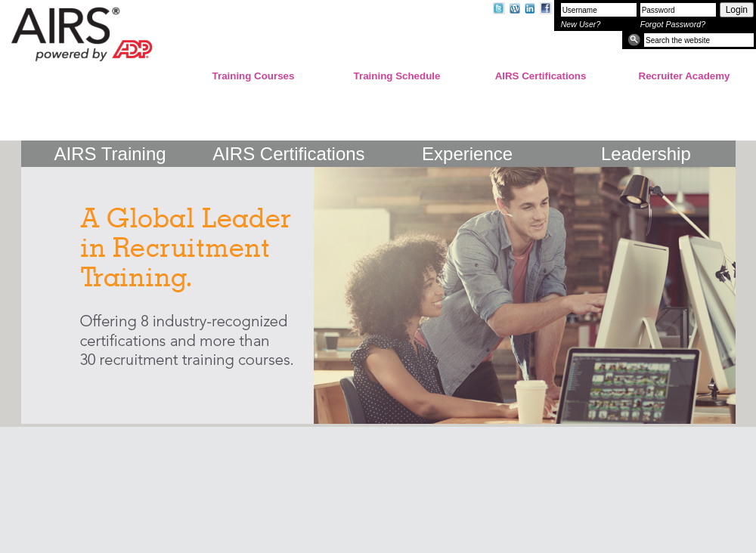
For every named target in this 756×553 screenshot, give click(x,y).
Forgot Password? (673, 24)
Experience (467, 154)
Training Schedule (397, 76)
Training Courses (254, 76)
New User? (581, 24)
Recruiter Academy (685, 76)
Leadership (646, 154)
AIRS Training (110, 154)
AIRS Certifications (541, 76)
